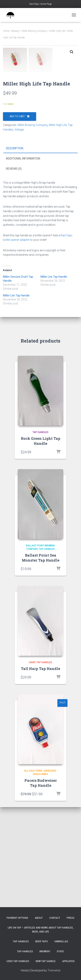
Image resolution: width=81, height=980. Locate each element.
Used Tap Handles (18, 961)
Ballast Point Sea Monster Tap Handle (41, 658)
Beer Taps (42, 941)
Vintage (19, 230)
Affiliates (68, 961)
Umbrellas (61, 941)
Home (6, 31)
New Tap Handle (46, 961)
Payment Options (17, 918)
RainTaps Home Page (40, 4)
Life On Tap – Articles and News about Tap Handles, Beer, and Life (41, 930)
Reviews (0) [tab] (14, 269)
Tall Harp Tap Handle (40, 769)
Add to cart (17, 216)
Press (71, 918)
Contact (55, 918)
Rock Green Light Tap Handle (41, 541)
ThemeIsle (54, 971)
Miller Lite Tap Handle (54, 377)
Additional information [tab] (23, 258)
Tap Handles (40, 532)
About (39, 918)
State (60, 951)
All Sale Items (33, 871)
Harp (32, 762)
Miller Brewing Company (34, 31)
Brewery (15, 31)
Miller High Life (57, 31)
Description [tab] (15, 248)
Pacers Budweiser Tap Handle (41, 883)
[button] (72, 52)
